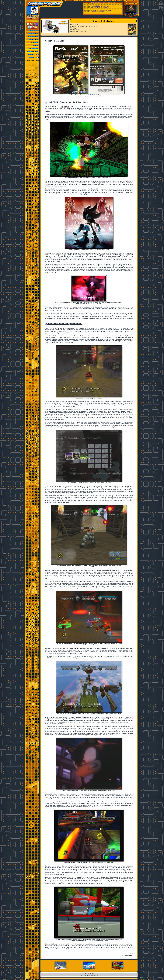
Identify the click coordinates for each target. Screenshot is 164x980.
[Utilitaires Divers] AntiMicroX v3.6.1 (98, 12)
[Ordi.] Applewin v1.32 (96, 9)
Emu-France (112, 2)
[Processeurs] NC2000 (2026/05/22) (99, 5)
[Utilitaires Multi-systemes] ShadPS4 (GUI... (100, 6)
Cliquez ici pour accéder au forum (89, 975)
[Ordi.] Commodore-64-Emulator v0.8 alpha (100, 8)
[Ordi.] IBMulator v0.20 (96, 4)
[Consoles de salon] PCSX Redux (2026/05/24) (101, 10)
